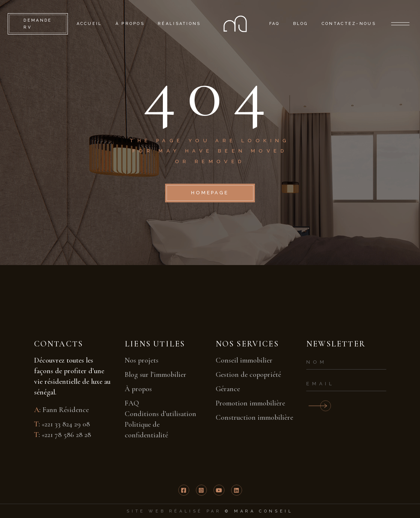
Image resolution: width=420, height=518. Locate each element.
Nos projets (142, 360)
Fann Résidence (66, 410)
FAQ (132, 403)
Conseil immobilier (244, 360)
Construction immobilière (254, 418)
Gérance (228, 389)
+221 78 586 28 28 (66, 435)
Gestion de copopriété (248, 375)
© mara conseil (259, 511)
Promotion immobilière (250, 403)
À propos (138, 389)
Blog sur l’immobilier (156, 375)
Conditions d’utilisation (160, 414)
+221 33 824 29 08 (66, 424)
